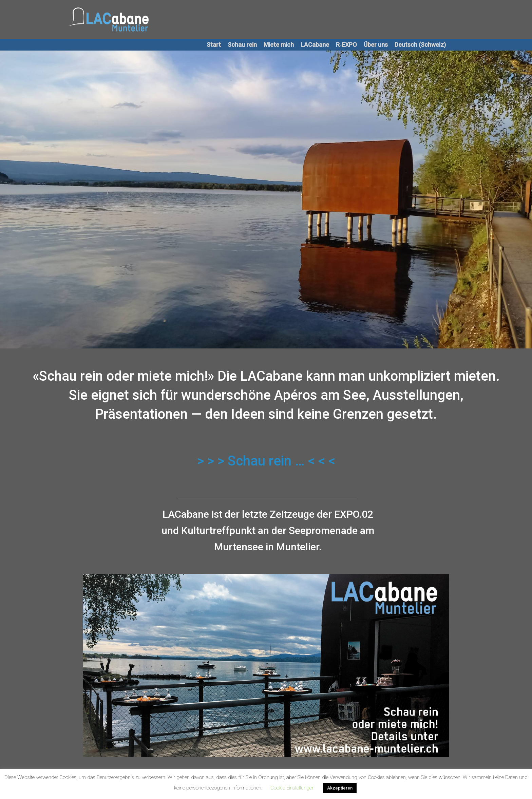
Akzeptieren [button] (340, 788)
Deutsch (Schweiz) (420, 45)
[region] (266, 666)
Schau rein (242, 45)
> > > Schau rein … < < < (266, 461)
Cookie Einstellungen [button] (292, 788)
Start (214, 45)
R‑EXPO (346, 45)
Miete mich (279, 45)
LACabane (315, 45)
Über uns (376, 45)
